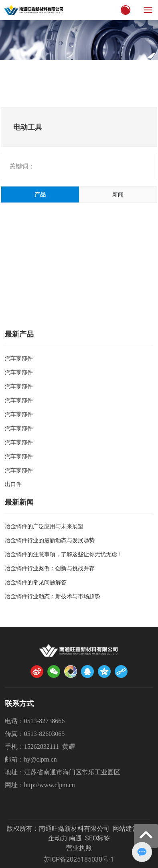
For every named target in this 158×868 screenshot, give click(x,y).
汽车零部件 (19, 358)
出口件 (13, 484)
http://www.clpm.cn (50, 785)
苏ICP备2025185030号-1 (79, 859)
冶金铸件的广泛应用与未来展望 (44, 526)
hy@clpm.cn (41, 759)
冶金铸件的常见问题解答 (36, 582)
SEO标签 (97, 838)
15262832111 (42, 747)
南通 (75, 838)
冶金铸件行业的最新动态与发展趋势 (50, 540)
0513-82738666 (44, 721)
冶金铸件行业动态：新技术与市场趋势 (53, 596)
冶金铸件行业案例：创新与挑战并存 (50, 568)
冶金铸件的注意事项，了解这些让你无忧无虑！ (64, 554)
